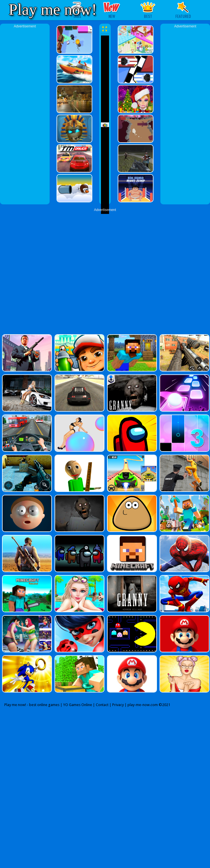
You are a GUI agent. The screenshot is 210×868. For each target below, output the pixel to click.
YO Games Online (78, 705)
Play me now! (53, 9)
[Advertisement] (25, 115)
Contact (102, 705)
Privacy (118, 705)
